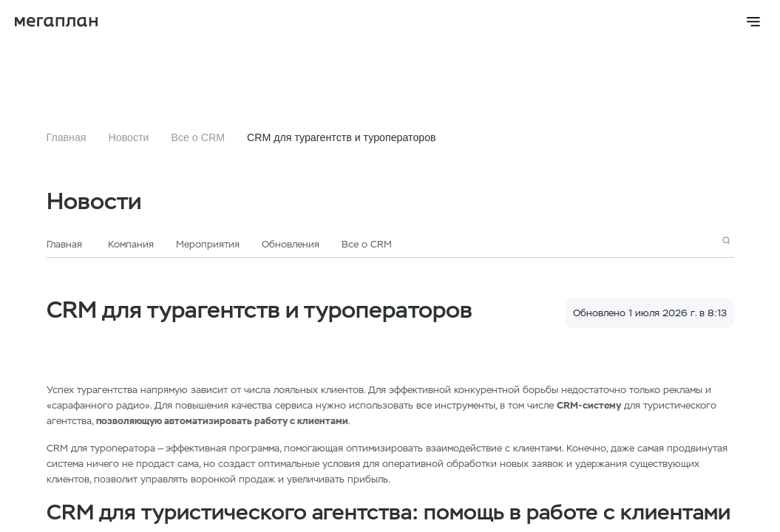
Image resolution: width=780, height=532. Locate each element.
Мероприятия (208, 244)
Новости (129, 137)
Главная (67, 137)
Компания (131, 244)
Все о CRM (198, 137)
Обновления (291, 244)
